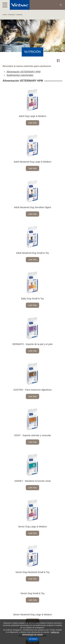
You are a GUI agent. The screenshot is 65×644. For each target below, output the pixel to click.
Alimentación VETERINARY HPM (24, 72)
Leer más (32, 123)
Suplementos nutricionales (20, 75)
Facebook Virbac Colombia (58, 61)
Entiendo (33, 639)
